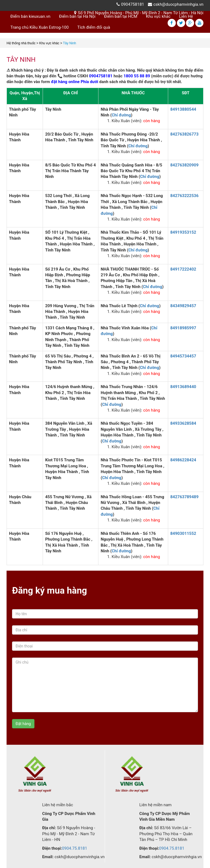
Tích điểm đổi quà (94, 27)
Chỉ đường (121, 115)
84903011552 (183, 533)
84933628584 (183, 423)
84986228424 (183, 460)
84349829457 (183, 306)
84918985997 (183, 328)
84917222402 (183, 269)
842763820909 (184, 165)
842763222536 (184, 196)
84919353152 (183, 232)
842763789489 (184, 497)
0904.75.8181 (75, 848)
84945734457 (183, 356)
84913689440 (183, 387)
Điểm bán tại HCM (121, 16)
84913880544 (183, 109)
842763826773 (184, 134)
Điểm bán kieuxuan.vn (30, 16)
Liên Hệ (186, 16)
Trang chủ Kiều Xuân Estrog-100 (40, 27)
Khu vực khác (158, 16)
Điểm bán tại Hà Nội (77, 16)
